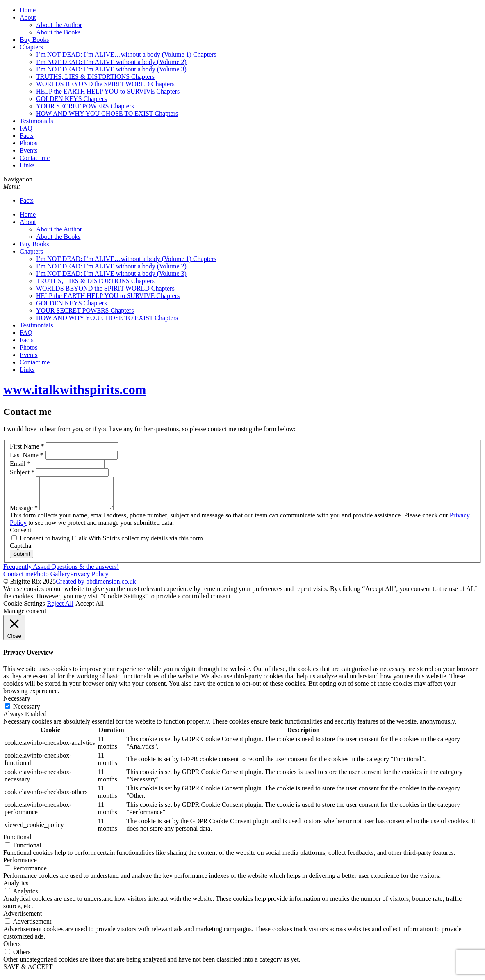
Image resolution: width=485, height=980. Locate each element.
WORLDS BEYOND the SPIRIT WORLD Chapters (105, 84)
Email (21, 464)
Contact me (35, 158)
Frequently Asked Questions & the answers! (61, 573)
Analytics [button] (16, 889)
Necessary (27, 713)
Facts (27, 136)
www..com (75, 389)
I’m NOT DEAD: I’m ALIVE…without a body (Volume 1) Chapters (126, 54)
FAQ (26, 128)
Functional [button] (17, 843)
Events (29, 150)
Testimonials (36, 121)
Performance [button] (20, 866)
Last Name (27, 455)
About (28, 17)
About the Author (59, 25)
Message (25, 514)
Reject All (60, 610)
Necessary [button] (17, 704)
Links (27, 165)
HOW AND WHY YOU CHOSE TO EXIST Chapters (107, 113)
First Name (28, 446)
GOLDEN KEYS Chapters (71, 99)
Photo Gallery (51, 580)
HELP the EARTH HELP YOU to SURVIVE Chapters (108, 91)
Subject (23, 472)
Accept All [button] (90, 610)
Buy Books (34, 40)
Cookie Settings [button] (24, 610)
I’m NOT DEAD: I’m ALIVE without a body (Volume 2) (111, 62)
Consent (20, 536)
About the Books (58, 32)
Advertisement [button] (23, 919)
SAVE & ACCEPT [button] (28, 973)
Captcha (20, 552)
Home (28, 10)
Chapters (31, 47)
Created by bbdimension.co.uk (96, 587)
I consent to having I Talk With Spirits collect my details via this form (107, 544)
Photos (29, 143)
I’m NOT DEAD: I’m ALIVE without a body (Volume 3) (111, 69)
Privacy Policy (89, 580)
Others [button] (12, 950)
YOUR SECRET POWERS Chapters (85, 106)
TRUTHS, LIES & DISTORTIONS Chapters (95, 77)
